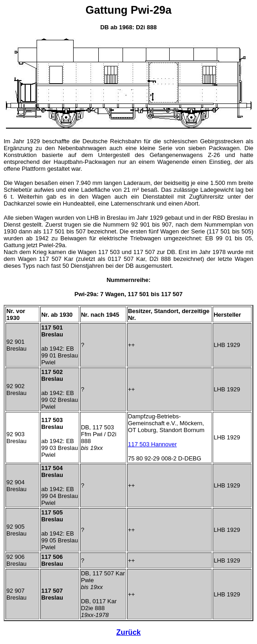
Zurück (128, 632)
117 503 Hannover (153, 444)
